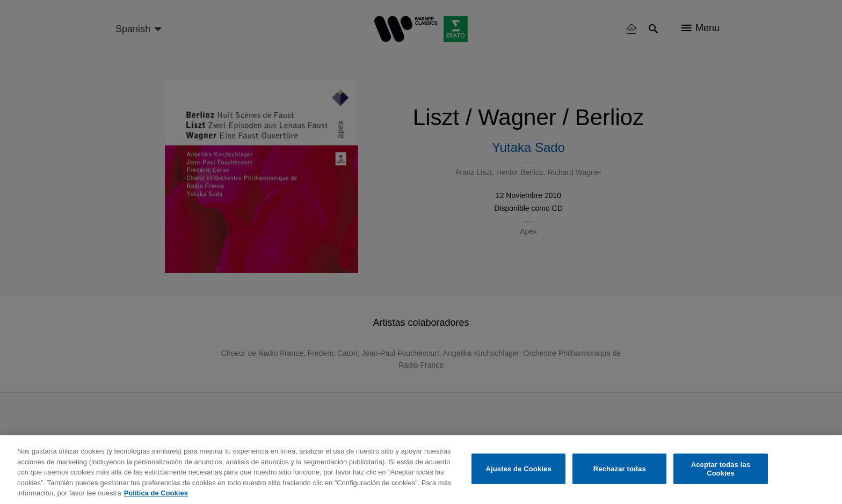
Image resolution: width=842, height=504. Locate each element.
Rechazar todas (620, 469)
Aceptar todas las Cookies (721, 469)
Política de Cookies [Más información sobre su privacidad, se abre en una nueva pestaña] (156, 493)
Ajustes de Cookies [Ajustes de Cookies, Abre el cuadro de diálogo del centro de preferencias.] (519, 469)
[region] (421, 470)
